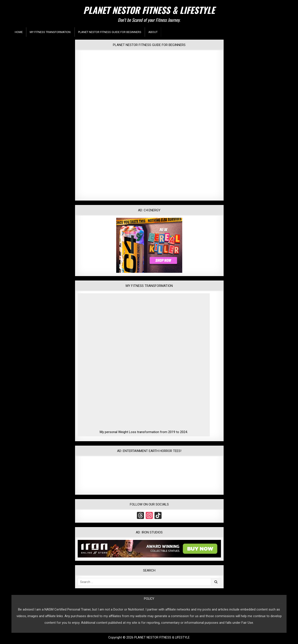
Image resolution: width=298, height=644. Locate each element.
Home (19, 32)
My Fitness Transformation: (50, 32)
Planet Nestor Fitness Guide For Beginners (110, 32)
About (153, 32)
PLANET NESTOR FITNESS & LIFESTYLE (149, 10)
